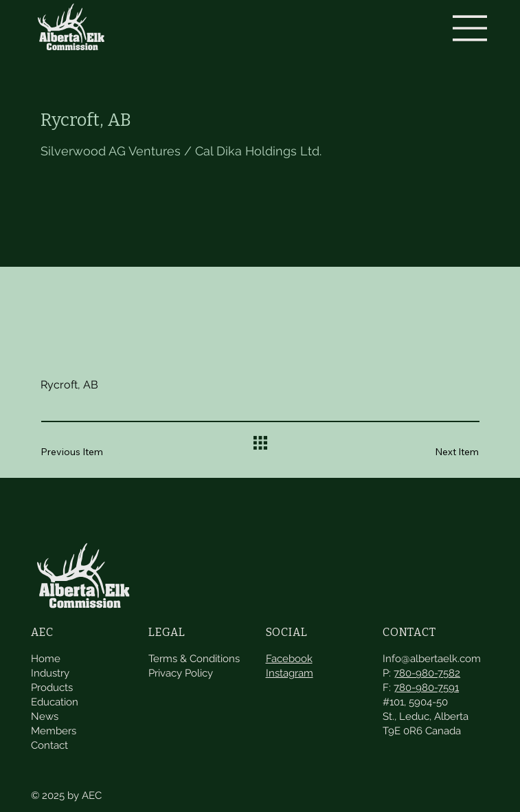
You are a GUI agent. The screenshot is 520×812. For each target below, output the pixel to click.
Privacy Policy (181, 662)
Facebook (289, 648)
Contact (49, 734)
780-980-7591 (426, 677)
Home (46, 648)
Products (52, 677)
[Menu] (471, 28)
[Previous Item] (81, 452)
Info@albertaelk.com (432, 648)
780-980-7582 (427, 662)
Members (54, 720)
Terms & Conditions (194, 648)
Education (55, 691)
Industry (50, 662)
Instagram (290, 662)
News (45, 705)
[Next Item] (438, 452)
